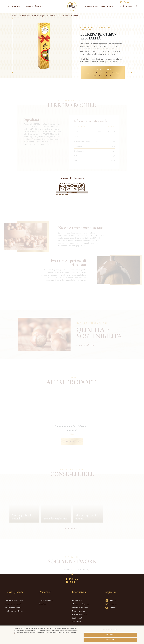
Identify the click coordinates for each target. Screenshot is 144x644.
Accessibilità (76, 621)
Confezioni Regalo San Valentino (44, 16)
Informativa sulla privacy (81, 604)
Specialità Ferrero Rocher (14, 600)
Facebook (111, 600)
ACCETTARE (110, 640)
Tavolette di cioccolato (13, 604)
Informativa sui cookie (80, 607)
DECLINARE (110, 635)
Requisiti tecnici (78, 600)
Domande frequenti (46, 600)
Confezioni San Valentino (14, 611)
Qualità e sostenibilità (127, 6)
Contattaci (43, 604)
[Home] (72, 6)
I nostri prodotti (14, 6)
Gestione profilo (78, 618)
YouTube (110, 607)
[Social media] (122, 2)
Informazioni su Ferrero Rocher (99, 6)
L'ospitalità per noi (34, 6)
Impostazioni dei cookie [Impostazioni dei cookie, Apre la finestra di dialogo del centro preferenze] (110, 630)
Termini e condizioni (79, 611)
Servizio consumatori (79, 614)
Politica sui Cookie (19, 634)
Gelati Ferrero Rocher (13, 607)
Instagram (111, 604)
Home (14, 16)
